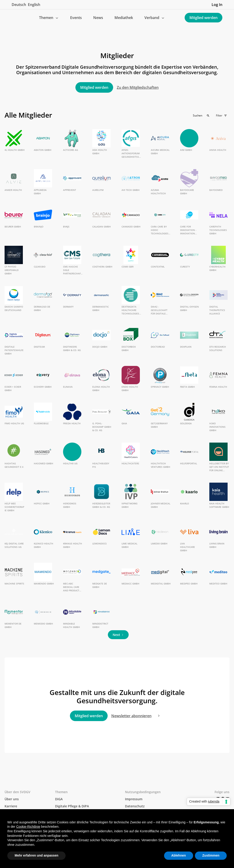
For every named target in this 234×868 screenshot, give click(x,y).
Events (76, 18)
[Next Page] (118, 635)
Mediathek (124, 18)
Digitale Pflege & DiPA (72, 806)
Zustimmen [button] (211, 855)
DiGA (59, 799)
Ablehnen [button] (179, 855)
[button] (49, 18)
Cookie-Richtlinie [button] (28, 827)
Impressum (134, 799)
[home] (15, 18)
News (98, 18)
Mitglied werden (203, 18)
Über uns (12, 799)
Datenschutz (135, 806)
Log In (217, 5)
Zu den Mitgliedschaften (138, 87)
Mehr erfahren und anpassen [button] (36, 855)
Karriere (11, 806)
